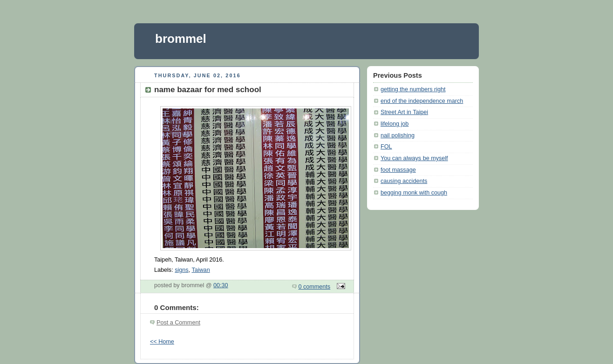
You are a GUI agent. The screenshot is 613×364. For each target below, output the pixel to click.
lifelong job (395, 124)
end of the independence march (422, 101)
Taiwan (201, 270)
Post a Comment (178, 323)
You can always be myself (414, 158)
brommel (181, 39)
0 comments (315, 287)
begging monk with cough (414, 193)
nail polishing (398, 135)
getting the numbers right (413, 89)
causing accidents (404, 181)
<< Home (162, 342)
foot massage (398, 170)
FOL (386, 147)
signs (181, 270)
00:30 (221, 285)
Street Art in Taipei (404, 112)
